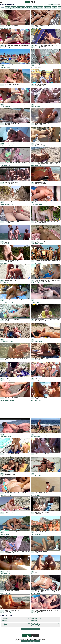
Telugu (55, 7)
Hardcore (40, 534)
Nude (35, 48)
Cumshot (10, 263)
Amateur (39, 67)
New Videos (51, 4)
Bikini (14, 7)
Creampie (41, 165)
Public (9, 48)
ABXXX (32, 67)
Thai (43, 322)
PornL (32, 185)
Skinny (40, 342)
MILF (9, 224)
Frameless (7, 613)
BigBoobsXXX (33, 146)
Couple (39, 107)
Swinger (10, 28)
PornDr (2, 126)
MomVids (2, 146)
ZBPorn (2, 28)
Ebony (9, 574)
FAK (32, 283)
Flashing (6, 28)
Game (10, 515)
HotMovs (2, 87)
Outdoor (6, 48)
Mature (6, 263)
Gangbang (9, 381)
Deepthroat (6, 342)
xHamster (33, 28)
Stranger (29, 7)
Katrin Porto (6, 515)
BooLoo (15, 625)
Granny (5, 495)
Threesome (48, 7)
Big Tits (9, 495)
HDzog (2, 495)
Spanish (6, 87)
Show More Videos (30, 629)
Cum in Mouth (37, 185)
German (37, 342)
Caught (6, 126)
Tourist (39, 283)
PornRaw (33, 165)
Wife (8, 283)
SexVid (32, 87)
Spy (5, 244)
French (5, 67)
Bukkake (36, 400)
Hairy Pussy (39, 48)
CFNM (36, 87)
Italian (35, 7)
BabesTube (33, 302)
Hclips (32, 437)
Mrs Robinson (40, 146)
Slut (9, 165)
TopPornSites (45, 625)
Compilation (11, 146)
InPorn (2, 456)
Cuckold (36, 126)
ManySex (2, 204)
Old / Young (41, 244)
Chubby (9, 456)
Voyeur (8, 7)
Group (8, 476)
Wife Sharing (21, 7)
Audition (36, 534)
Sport (41, 7)
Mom (35, 593)
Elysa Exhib (7, 400)
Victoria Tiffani (38, 322)
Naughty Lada (8, 204)
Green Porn (30, 636)
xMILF (2, 48)
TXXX (2, 67)
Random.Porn (45, 619)
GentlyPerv (35, 283)
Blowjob (39, 87)
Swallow (42, 185)
